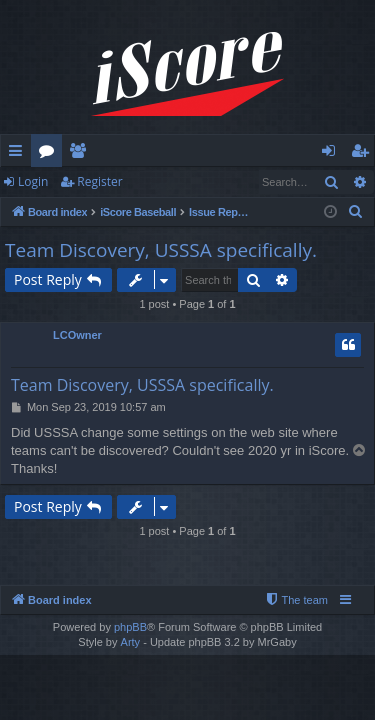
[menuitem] (356, 212)
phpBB (130, 627)
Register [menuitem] (364, 154)
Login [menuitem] (332, 154)
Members (81, 154)
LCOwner (77, 335)
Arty (131, 642)
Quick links (19, 154)
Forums (50, 154)
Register (99, 181)
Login (33, 181)
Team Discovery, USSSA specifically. (161, 250)
